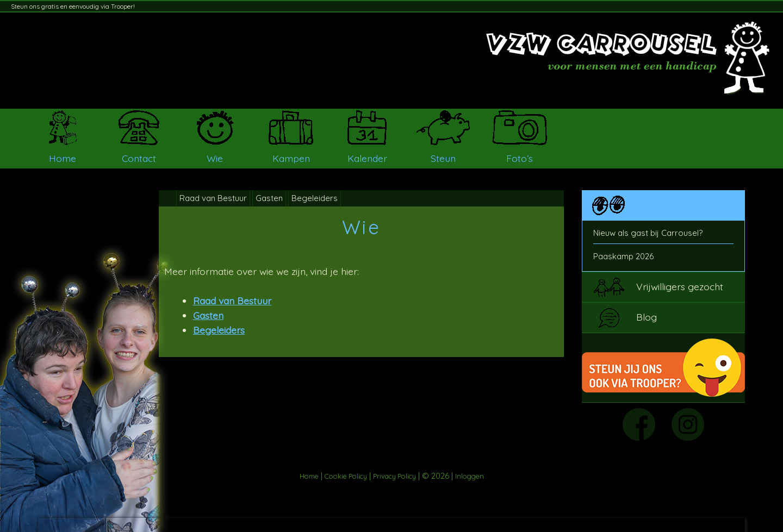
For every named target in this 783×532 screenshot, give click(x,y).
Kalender (367, 158)
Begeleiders (315, 198)
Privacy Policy (394, 476)
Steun (443, 158)
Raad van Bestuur (213, 198)
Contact (139, 158)
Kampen (291, 158)
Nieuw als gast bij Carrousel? (648, 233)
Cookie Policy (346, 476)
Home (63, 158)
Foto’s (520, 158)
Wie (215, 158)
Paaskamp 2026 (623, 256)
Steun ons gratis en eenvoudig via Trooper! (73, 6)
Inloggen (470, 476)
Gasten (269, 198)
